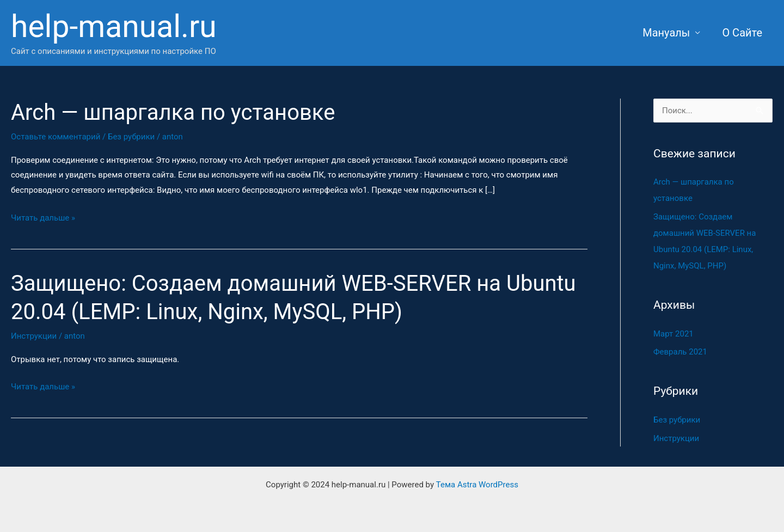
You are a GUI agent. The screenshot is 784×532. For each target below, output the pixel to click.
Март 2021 (673, 334)
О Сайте (742, 33)
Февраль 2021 (680, 352)
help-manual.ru (114, 26)
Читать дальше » (43, 217)
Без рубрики (131, 137)
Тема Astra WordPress (477, 485)
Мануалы (666, 33)
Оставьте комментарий (56, 137)
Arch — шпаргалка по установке (173, 112)
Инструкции (34, 336)
